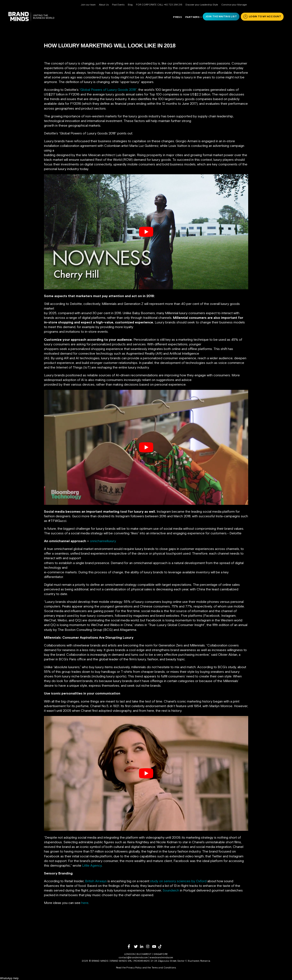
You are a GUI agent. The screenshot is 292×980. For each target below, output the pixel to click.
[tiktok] (161, 946)
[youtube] (155, 947)
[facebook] (131, 946)
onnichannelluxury (103, 541)
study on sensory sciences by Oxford (178, 881)
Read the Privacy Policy (129, 968)
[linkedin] (143, 946)
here (85, 903)
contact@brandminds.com (134, 957)
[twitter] (137, 947)
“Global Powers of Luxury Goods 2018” (108, 90)
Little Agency (92, 865)
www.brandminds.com (161, 957)
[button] (9, 978)
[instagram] (149, 946)
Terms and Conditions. (164, 968)
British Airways (96, 881)
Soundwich (171, 890)
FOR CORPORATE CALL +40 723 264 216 (159, 5)
